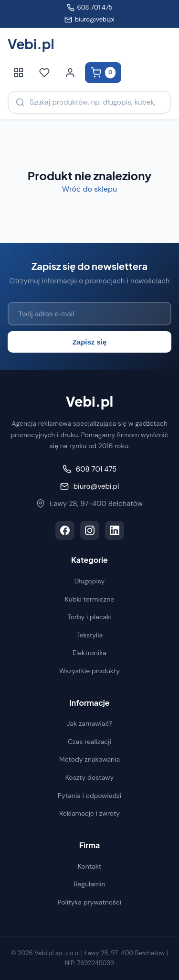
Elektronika (89, 653)
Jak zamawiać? (90, 723)
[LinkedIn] (115, 530)
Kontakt (90, 866)
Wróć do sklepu (89, 189)
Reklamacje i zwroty (89, 813)
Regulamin (89, 884)
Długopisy (90, 581)
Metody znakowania (89, 759)
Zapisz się (90, 342)
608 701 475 (90, 7)
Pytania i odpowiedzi (89, 796)
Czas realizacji (89, 742)
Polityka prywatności (90, 902)
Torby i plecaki (89, 617)
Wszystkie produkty (89, 671)
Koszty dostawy (90, 777)
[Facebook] (65, 530)
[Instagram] (90, 530)
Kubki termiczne (90, 599)
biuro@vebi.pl (89, 19)
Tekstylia (89, 635)
